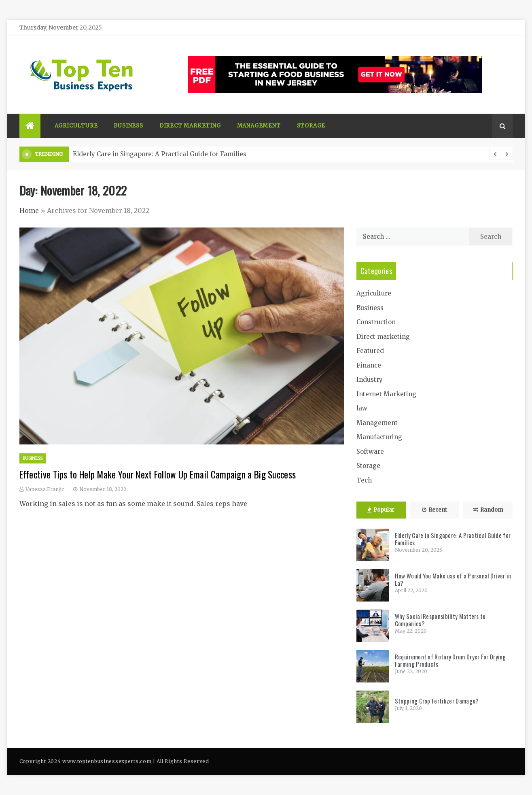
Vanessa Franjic (45, 489)
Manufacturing (379, 437)
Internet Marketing (386, 394)
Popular (381, 510)
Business (128, 126)
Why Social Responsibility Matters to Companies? (440, 620)
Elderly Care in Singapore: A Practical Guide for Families (160, 154)
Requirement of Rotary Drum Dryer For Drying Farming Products (450, 660)
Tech (364, 480)
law (362, 408)
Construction (376, 322)
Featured (370, 351)
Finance (369, 365)
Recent (435, 510)
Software (370, 452)
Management (259, 126)
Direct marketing (190, 126)
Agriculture (76, 126)
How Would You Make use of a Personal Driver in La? (453, 579)
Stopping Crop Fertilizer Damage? (437, 701)
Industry (370, 379)
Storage (311, 126)
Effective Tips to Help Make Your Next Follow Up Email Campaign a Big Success (158, 474)
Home (29, 210)
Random (488, 510)
